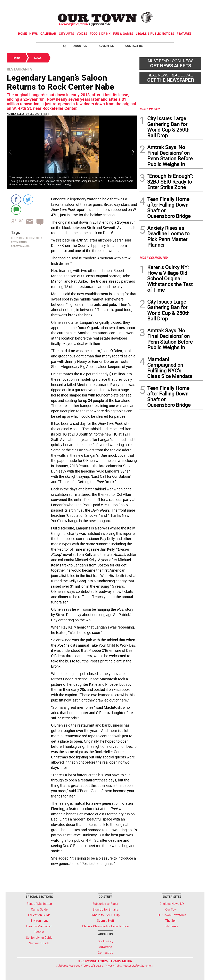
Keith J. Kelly (15, 114)
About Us (80, 46)
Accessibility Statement (139, 966)
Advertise (106, 46)
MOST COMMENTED (154, 258)
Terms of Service (93, 966)
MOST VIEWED (150, 109)
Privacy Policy (114, 966)
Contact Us (134, 46)
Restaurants (19, 69)
